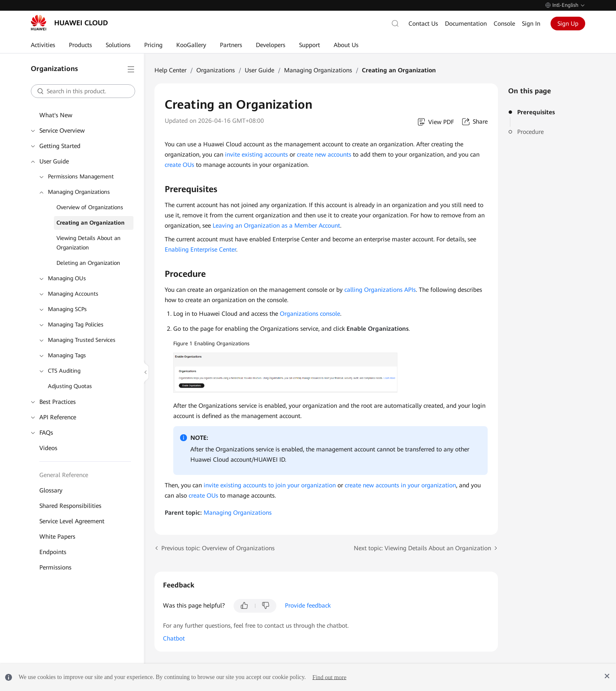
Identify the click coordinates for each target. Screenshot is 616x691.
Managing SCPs (67, 309)
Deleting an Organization (88, 263)
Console (504, 24)
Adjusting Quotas (70, 386)
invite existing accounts (256, 154)
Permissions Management (81, 176)
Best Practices (58, 402)
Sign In (531, 24)
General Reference (64, 475)
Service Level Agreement (72, 521)
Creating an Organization (90, 223)
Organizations (216, 70)
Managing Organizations (79, 192)
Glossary (51, 490)
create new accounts (324, 154)
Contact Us (423, 24)
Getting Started (60, 146)
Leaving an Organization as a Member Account (276, 225)
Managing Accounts (73, 294)
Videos (48, 448)
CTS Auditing (64, 371)
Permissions (55, 567)
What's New (56, 115)
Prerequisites (536, 112)
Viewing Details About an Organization (89, 243)
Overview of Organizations (90, 207)
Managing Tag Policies (76, 325)
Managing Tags (67, 355)
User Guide (54, 161)
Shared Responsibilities (70, 506)
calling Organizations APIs (380, 290)
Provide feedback (308, 605)
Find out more (329, 677)
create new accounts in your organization (400, 485)
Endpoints (53, 552)
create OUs (179, 165)
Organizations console (310, 314)
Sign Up (568, 24)
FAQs (46, 433)
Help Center (170, 70)
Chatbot (174, 638)
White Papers (57, 537)
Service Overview (62, 130)
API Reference (58, 417)
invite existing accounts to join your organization (270, 485)
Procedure (530, 132)
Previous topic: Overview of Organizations (218, 548)
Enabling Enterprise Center (200, 249)
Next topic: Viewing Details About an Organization (422, 548)
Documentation (466, 24)
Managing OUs (67, 278)
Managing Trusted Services (82, 340)
